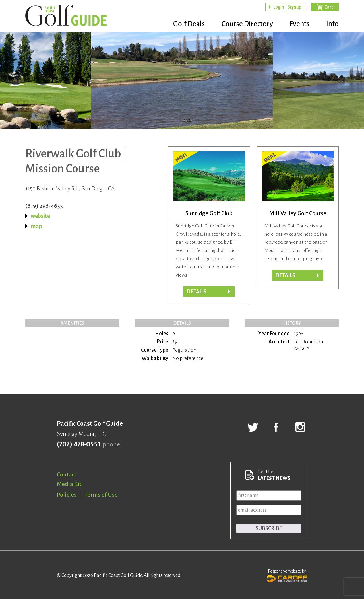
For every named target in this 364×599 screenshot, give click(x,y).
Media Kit (69, 484)
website (40, 216)
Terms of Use (101, 495)
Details (197, 292)
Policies (67, 495)
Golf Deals (181, 24)
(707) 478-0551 (79, 444)
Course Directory (242, 24)
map (36, 226)
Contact (67, 474)
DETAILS (285, 275)
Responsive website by (287, 575)
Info (332, 24)
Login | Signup (287, 7)
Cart (329, 7)
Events (297, 24)
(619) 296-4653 (44, 206)
